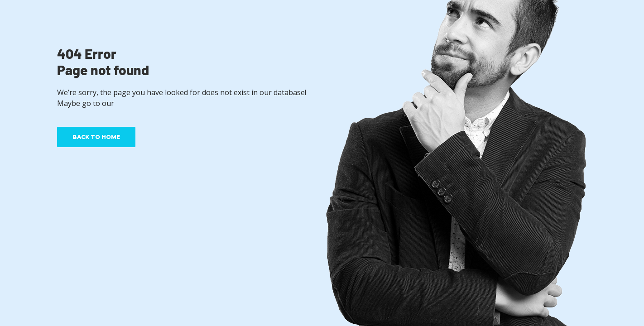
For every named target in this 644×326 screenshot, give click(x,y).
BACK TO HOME (96, 137)
